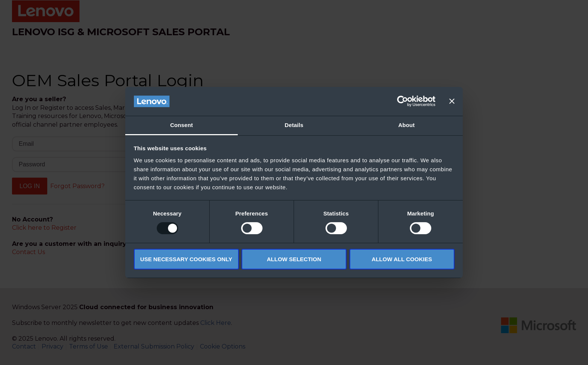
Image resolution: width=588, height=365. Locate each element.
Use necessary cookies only (186, 259)
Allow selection (294, 259)
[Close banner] (452, 101)
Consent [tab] (182, 125)
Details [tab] (294, 125)
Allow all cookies (402, 259)
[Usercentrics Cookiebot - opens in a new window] (403, 101)
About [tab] (406, 125)
